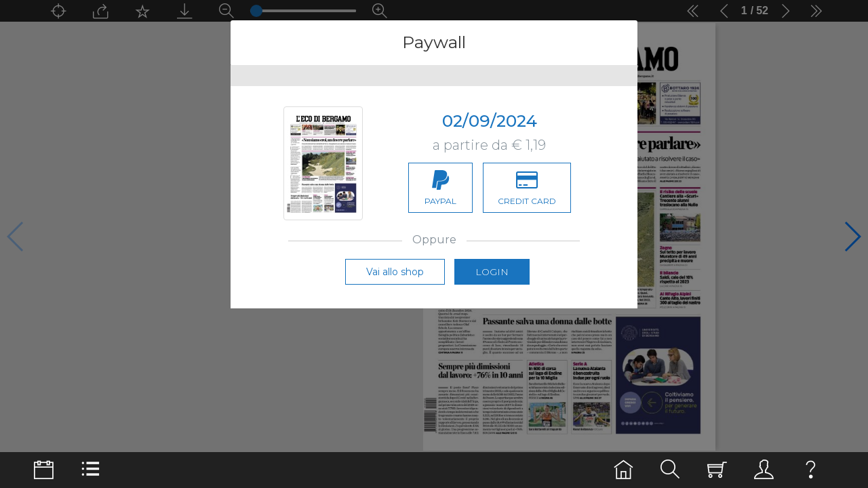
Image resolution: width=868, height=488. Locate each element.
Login (492, 284)
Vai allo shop (395, 284)
